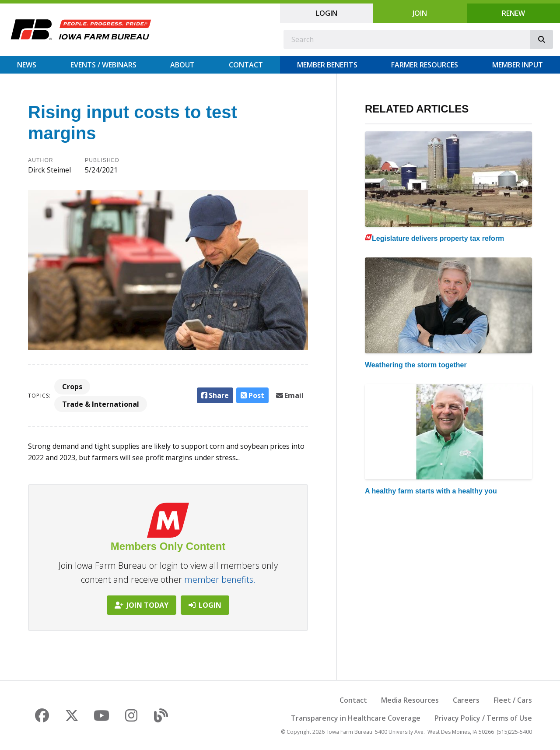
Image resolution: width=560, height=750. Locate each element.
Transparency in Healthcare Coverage (356, 718)
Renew (513, 13)
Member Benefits (327, 65)
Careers (466, 700)
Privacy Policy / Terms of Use (483, 718)
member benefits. (220, 579)
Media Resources (410, 700)
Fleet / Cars (513, 700)
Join (420, 13)
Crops (72, 387)
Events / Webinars (103, 65)
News (27, 65)
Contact (246, 65)
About (182, 65)
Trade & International (101, 404)
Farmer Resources (425, 65)
